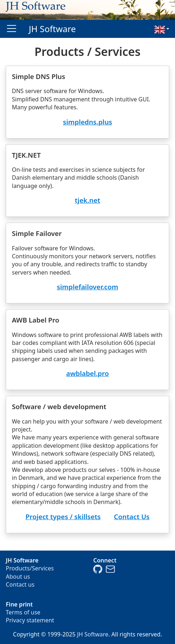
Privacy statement (30, 620)
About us (18, 577)
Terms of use (23, 612)
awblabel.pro (88, 373)
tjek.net (87, 200)
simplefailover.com (87, 287)
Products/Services (30, 568)
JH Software (52, 29)
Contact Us (132, 516)
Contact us (20, 584)
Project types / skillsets (63, 516)
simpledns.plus (88, 122)
